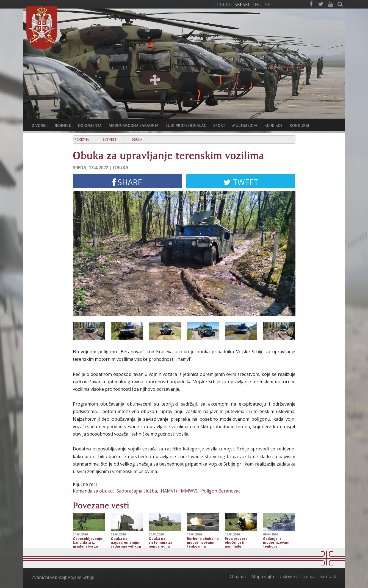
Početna (82, 139)
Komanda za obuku (93, 491)
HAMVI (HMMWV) (179, 491)
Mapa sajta (263, 576)
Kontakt (328, 576)
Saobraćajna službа (137, 491)
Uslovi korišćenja (297, 576)
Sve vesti (110, 139)
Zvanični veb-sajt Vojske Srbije (63, 577)
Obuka (137, 139)
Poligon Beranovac (221, 491)
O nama (238, 576)
